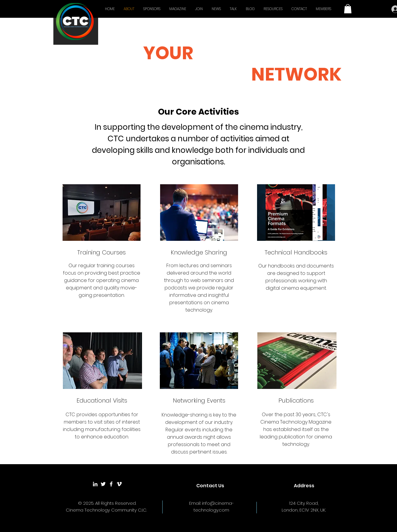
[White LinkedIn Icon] (95, 484)
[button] (348, 9)
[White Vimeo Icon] (119, 484)
